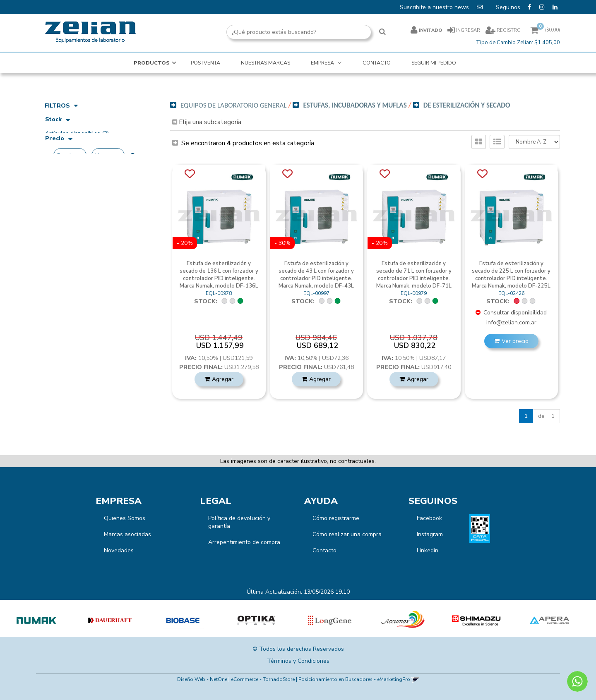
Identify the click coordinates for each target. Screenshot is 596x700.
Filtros (61, 106)
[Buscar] (382, 32)
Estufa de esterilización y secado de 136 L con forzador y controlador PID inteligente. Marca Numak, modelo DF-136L (219, 275)
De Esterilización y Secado (467, 105)
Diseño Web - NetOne (202, 679)
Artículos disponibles (77, 133)
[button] (415, 679)
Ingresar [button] (468, 30)
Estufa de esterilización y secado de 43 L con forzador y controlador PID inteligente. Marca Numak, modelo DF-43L (316, 275)
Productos (152, 63)
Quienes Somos (125, 518)
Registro (508, 30)
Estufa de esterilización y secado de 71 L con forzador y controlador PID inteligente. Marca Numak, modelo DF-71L (414, 275)
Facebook (429, 518)
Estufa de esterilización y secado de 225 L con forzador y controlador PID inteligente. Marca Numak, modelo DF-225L (511, 275)
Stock (58, 120)
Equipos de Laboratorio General (233, 105)
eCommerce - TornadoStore (263, 679)
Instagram (430, 534)
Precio (59, 150)
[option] (37, 621)
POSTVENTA (205, 63)
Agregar (223, 379)
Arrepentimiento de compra (244, 542)
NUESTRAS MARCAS (266, 63)
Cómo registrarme (336, 518)
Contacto (324, 550)
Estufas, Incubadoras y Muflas (355, 105)
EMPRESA (323, 63)
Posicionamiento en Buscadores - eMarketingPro (354, 679)
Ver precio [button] (515, 341)
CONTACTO (377, 63)
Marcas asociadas (127, 534)
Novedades (119, 550)
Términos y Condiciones (298, 661)
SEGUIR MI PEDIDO (434, 63)
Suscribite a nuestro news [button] (442, 7)
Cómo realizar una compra (347, 534)
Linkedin (428, 550)
